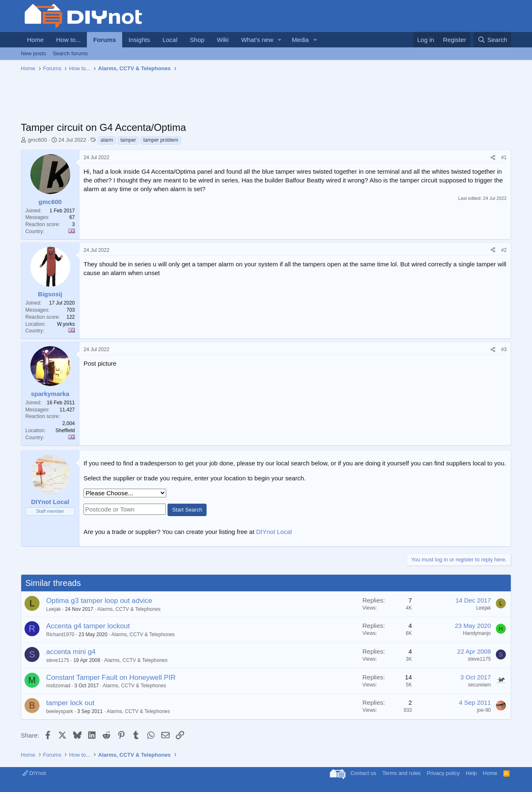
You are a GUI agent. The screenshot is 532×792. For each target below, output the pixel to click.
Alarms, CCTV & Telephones (129, 609)
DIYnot (34, 773)
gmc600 (37, 140)
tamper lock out (70, 703)
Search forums (70, 53)
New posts (33, 53)
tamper (128, 140)
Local (170, 40)
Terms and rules (401, 773)
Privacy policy (443, 773)
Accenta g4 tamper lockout (88, 626)
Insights (139, 40)
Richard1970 (60, 635)
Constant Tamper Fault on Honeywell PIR (111, 678)
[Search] (492, 40)
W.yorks (66, 324)
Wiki (223, 40)
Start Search (187, 510)
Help (472, 773)
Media (300, 40)
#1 (504, 157)
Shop (197, 40)
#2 (504, 250)
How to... (68, 40)
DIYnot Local (274, 532)
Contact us (363, 773)
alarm (107, 140)
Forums (105, 40)
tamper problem (161, 140)
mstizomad (58, 686)
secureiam (479, 685)
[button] (280, 40)
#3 (504, 349)
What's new (257, 40)
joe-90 (484, 710)
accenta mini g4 (71, 652)
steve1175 (58, 660)
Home (35, 40)
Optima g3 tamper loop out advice (99, 601)
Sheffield (65, 430)
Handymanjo (477, 633)
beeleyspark (60, 711)
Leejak (53, 609)
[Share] (493, 158)
